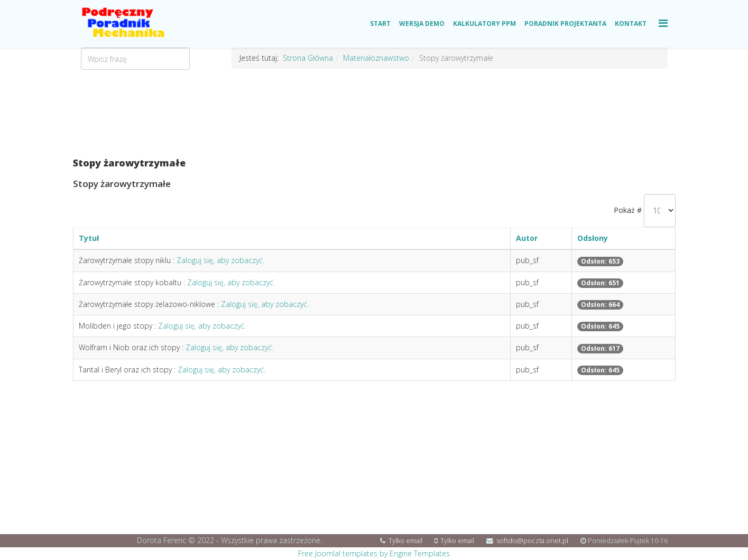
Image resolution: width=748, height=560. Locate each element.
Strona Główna (308, 58)
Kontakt (631, 24)
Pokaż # (628, 210)
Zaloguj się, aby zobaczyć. (220, 260)
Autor (527, 238)
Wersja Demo (422, 24)
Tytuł (89, 238)
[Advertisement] (374, 113)
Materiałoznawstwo (376, 58)
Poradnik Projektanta (565, 24)
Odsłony (593, 238)
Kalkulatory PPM (484, 24)
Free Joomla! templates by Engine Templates (374, 553)
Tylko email (405, 541)
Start (380, 24)
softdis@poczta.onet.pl (532, 541)
